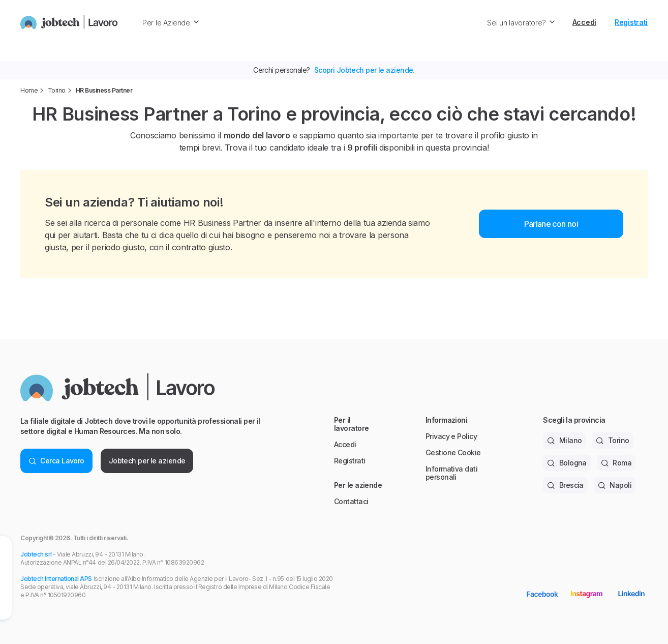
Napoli (615, 485)
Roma (616, 463)
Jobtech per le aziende (147, 461)
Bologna (567, 463)
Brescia (565, 485)
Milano (564, 440)
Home (29, 90)
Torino (57, 90)
